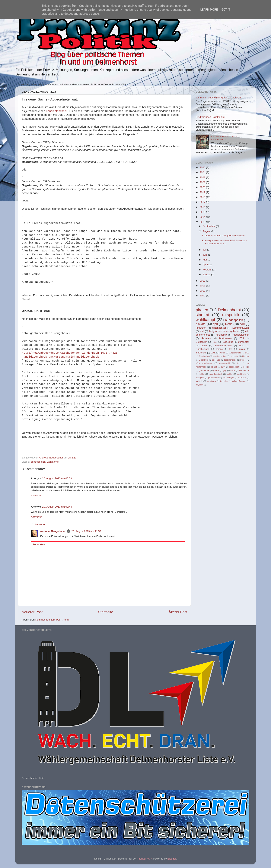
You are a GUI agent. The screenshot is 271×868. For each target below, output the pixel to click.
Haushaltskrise (219, 356)
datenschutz (219, 328)
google (246, 367)
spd (215, 324)
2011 (203, 286)
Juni (205, 255)
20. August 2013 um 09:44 (57, 507)
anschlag (216, 360)
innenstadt (201, 353)
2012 (203, 281)
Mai (205, 260)
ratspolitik (231, 315)
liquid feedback (216, 374)
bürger (243, 360)
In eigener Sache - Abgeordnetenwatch (224, 236)
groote (216, 370)
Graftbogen (201, 342)
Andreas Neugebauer (53, 531)
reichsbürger (228, 378)
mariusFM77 (145, 859)
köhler (202, 374)
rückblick (242, 378)
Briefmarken (225, 338)
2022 (203, 177)
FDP (242, 338)
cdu (242, 324)
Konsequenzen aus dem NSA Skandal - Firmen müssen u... (224, 242)
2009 (203, 296)
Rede (229, 324)
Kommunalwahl (241, 328)
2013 (203, 222)
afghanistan (243, 342)
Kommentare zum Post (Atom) (53, 620)
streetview (211, 381)
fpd (231, 349)
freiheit (214, 367)
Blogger (172, 859)
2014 (203, 217)
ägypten (199, 385)
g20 (223, 367)
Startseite (106, 612)
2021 (203, 182)
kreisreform (244, 370)
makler (230, 374)
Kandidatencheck (57, 111)
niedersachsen (241, 335)
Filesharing (204, 356)
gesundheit (234, 367)
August (207, 231)
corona (219, 349)
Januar (207, 274)
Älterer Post (178, 612)
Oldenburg (204, 360)
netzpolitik (221, 335)
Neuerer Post (32, 612)
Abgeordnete (235, 353)
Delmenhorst (229, 310)
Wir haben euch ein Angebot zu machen (218, 98)
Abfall (223, 353)
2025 (203, 167)
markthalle (241, 374)
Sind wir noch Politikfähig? (211, 117)
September (209, 226)
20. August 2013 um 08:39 (57, 478)
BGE (247, 353)
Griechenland (202, 349)
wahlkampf (53, 462)
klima (233, 370)
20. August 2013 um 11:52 (86, 531)
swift (213, 353)
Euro (242, 346)
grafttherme (204, 370)
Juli (205, 250)
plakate (201, 324)
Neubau (246, 356)
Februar (207, 270)
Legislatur (234, 356)
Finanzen (201, 328)
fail (238, 363)
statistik (199, 381)
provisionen (213, 378)
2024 (203, 172)
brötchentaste (230, 360)
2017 (203, 202)
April (206, 265)
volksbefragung (239, 381)
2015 (203, 212)
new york (200, 378)
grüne (204, 346)
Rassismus (227, 342)
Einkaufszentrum (223, 346)
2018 (203, 197)
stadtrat (202, 315)
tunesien (224, 381)
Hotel (214, 342)
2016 (203, 207)
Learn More (209, 10)
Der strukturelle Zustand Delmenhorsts (225, 138)
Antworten (37, 495)
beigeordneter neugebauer (225, 331)
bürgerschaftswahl (204, 363)
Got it (226, 10)
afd (202, 331)
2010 (203, 291)
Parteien (206, 338)
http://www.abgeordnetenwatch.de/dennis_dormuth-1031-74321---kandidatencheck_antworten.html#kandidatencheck (72, 355)
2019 (203, 192)
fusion (242, 349)
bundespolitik (38, 462)
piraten (202, 310)
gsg (225, 370)
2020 (203, 187)
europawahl (225, 363)
